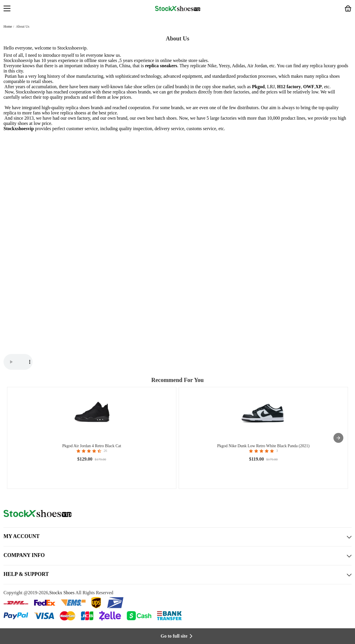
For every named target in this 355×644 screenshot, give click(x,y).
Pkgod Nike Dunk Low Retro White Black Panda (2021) (263, 446)
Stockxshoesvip (72, 48)
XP (318, 87)
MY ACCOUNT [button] (177, 537)
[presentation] (338, 438)
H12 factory (289, 87)
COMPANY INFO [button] (177, 556)
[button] (7, 9)
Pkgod (259, 87)
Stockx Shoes (62, 593)
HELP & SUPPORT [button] (177, 575)
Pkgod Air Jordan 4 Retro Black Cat (92, 446)
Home (8, 26)
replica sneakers (161, 66)
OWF (309, 87)
